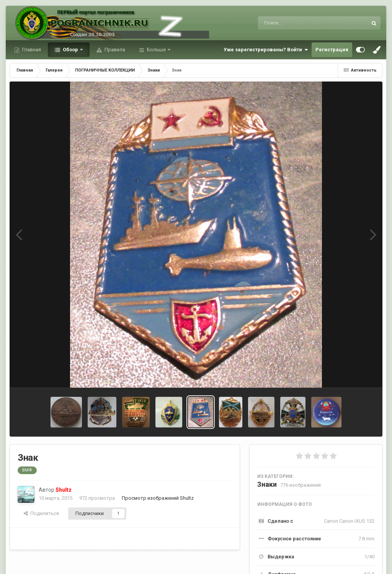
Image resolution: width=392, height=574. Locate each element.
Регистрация (332, 50)
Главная (31, 50)
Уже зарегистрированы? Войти (266, 50)
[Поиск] (298, 23)
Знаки (267, 484)
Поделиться (41, 513)
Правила (114, 50)
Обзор (70, 50)
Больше (156, 50)
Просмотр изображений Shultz (158, 498)
